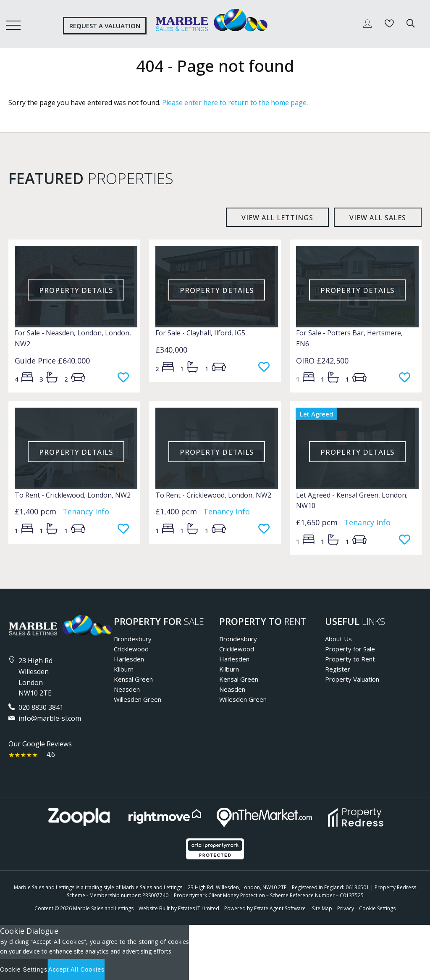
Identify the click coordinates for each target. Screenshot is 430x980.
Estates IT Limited (199, 908)
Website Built (154, 908)
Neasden (127, 689)
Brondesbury (133, 639)
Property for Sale (350, 649)
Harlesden (129, 659)
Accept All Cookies (76, 969)
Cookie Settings (377, 908)
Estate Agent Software (280, 908)
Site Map (322, 908)
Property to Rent (350, 659)
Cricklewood (131, 649)
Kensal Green (133, 679)
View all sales (378, 218)
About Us (338, 639)
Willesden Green (138, 699)
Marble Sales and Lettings (103, 908)
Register (338, 669)
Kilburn (124, 669)
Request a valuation (105, 26)
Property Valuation (352, 679)
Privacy (346, 908)
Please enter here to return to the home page (234, 103)
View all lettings (277, 218)
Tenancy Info (86, 511)
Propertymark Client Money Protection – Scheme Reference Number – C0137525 (269, 895)
